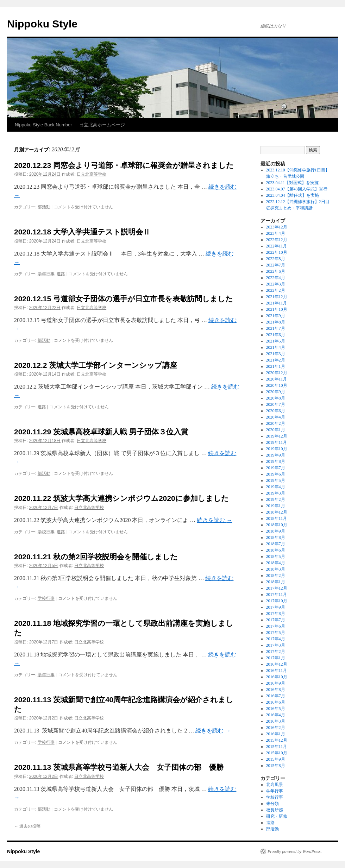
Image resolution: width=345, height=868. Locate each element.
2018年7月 (276, 544)
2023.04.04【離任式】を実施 (293, 195)
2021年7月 (276, 328)
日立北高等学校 (92, 174)
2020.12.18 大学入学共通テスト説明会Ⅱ (82, 232)
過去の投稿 (27, 826)
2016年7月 (276, 696)
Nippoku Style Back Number (43, 125)
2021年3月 (276, 354)
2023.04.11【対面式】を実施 (293, 183)
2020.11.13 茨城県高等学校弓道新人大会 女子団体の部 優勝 (119, 767)
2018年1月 (276, 582)
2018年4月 (276, 563)
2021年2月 (276, 360)
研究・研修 (277, 816)
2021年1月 (276, 366)
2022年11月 (277, 246)
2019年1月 (276, 506)
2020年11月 (277, 379)
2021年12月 (277, 297)
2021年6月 (276, 335)
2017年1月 (276, 658)
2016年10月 (277, 677)
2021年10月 (277, 309)
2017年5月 (276, 633)
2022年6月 (276, 271)
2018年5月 (276, 556)
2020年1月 (276, 430)
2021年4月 (276, 347)
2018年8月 (276, 537)
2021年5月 (276, 341)
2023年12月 (277, 227)
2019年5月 (276, 480)
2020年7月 (276, 404)
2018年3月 (276, 569)
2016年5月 (276, 709)
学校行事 (46, 532)
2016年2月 (276, 728)
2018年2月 (276, 575)
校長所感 (275, 810)
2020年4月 (276, 417)
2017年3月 (276, 645)
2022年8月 (276, 259)
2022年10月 (277, 252)
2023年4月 (276, 233)
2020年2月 (276, 423)
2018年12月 (277, 512)
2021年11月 (277, 303)
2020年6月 (276, 411)
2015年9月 (276, 759)
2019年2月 (276, 499)
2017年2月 (276, 652)
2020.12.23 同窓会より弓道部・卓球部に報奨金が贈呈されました (124, 165)
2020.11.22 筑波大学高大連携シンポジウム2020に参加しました (121, 498)
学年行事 (46, 274)
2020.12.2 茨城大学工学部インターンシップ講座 (96, 365)
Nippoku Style (42, 24)
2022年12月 (277, 240)
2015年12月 (277, 740)
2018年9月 (276, 531)
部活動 (44, 207)
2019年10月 (277, 449)
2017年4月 (276, 639)
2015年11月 (277, 747)
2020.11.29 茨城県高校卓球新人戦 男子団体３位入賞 (101, 432)
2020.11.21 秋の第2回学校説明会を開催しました (96, 557)
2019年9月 (276, 455)
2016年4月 (276, 715)
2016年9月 (276, 683)
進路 (61, 274)
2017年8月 (276, 614)
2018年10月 (277, 525)
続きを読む (214, 520)
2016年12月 (277, 664)
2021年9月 (276, 316)
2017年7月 (276, 620)
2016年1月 (276, 734)
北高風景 (275, 785)
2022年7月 (276, 265)
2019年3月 (276, 493)
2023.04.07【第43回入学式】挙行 (297, 189)
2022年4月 (276, 278)
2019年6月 (276, 474)
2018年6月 (276, 550)
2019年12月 (277, 436)
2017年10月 (277, 601)
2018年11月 (277, 518)
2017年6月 (276, 626)
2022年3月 (276, 284)
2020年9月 (276, 392)
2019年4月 (276, 487)
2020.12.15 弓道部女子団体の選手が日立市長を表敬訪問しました (124, 299)
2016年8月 (276, 690)
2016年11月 (277, 671)
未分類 (272, 804)
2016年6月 (276, 702)
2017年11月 (277, 595)
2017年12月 (277, 588)
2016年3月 (276, 721)
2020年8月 (276, 398)
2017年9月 (276, 607)
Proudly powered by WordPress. (295, 851)
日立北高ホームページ (102, 125)
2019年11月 (277, 442)
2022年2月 (276, 290)
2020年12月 (277, 373)
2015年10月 (277, 753)
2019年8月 (276, 461)
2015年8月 (276, 766)
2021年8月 (276, 322)
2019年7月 (276, 468)
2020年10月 (277, 385)
